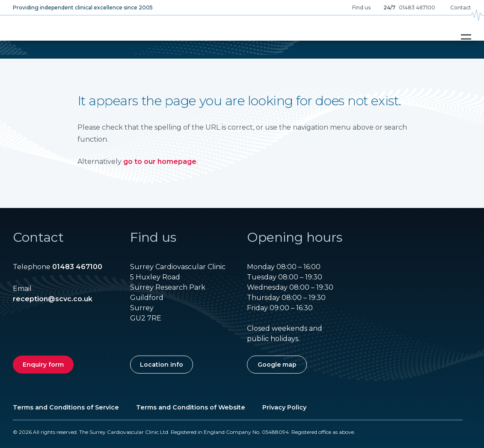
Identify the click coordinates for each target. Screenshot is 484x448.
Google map (277, 365)
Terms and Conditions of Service (66, 407)
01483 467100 (417, 7)
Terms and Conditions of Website (191, 407)
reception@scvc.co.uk (53, 299)
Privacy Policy (284, 407)
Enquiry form (43, 365)
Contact (461, 7)
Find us (361, 7)
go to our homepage (160, 162)
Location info (162, 365)
